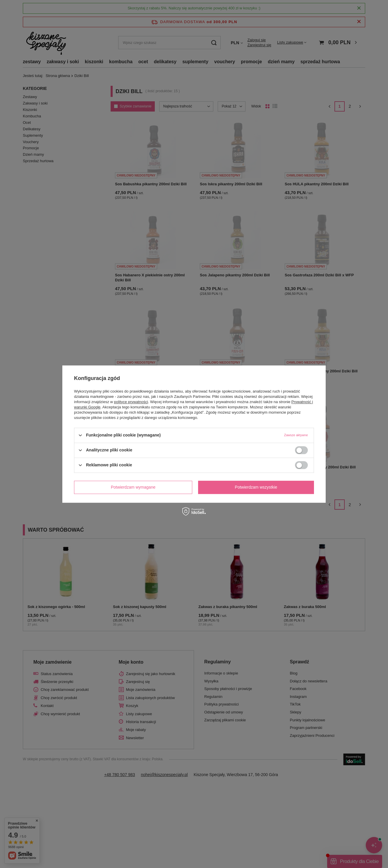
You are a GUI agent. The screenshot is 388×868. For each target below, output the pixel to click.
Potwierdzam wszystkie (256, 487)
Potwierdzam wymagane (133, 487)
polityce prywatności (131, 402)
